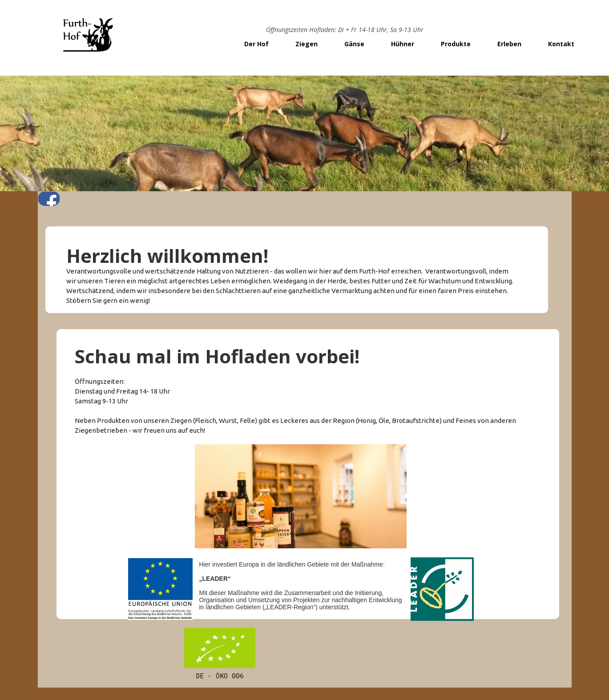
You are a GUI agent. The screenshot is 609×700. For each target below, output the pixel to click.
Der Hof (256, 44)
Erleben (509, 44)
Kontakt (561, 44)
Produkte (456, 44)
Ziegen (307, 44)
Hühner (403, 44)
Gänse (354, 44)
